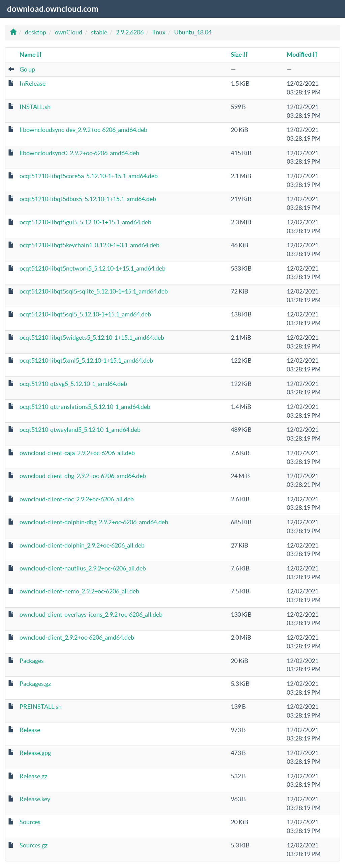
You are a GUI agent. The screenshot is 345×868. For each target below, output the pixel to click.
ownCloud (69, 32)
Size (239, 54)
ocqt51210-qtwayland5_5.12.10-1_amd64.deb (80, 430)
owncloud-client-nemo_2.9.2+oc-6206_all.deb (79, 591)
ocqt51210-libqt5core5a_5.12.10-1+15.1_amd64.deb (89, 176)
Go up (27, 69)
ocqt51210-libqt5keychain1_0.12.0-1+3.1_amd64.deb (89, 245)
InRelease (33, 83)
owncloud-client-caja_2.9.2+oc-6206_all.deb (77, 453)
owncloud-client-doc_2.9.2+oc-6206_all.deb (77, 499)
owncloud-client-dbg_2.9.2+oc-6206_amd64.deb (83, 476)
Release (30, 730)
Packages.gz (35, 684)
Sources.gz (34, 845)
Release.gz (33, 776)
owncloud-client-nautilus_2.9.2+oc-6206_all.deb (83, 568)
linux (159, 32)
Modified (302, 54)
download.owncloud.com (53, 9)
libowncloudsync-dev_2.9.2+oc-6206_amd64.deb (83, 130)
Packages (32, 661)
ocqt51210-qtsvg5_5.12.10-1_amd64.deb (73, 384)
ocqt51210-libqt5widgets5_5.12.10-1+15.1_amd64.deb (92, 338)
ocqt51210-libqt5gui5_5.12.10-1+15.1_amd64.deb (85, 222)
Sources (30, 822)
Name (31, 54)
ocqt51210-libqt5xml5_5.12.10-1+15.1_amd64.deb (86, 360)
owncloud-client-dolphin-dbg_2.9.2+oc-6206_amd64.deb (94, 522)
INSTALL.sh (35, 107)
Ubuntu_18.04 (193, 32)
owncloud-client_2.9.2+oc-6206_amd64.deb (77, 637)
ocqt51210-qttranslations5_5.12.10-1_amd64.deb (85, 407)
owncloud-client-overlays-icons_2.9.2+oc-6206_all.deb (91, 614)
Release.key (35, 799)
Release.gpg (35, 753)
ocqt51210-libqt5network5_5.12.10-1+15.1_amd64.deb (92, 268)
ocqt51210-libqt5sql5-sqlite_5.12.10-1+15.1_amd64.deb (94, 291)
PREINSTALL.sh (41, 707)
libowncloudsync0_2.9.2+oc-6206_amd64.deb (79, 153)
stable (99, 32)
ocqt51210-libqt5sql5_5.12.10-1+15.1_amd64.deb (85, 314)
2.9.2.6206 (130, 32)
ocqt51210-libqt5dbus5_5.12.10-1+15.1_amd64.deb (88, 199)
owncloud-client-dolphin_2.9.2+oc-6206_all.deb (82, 545)
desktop (36, 32)
